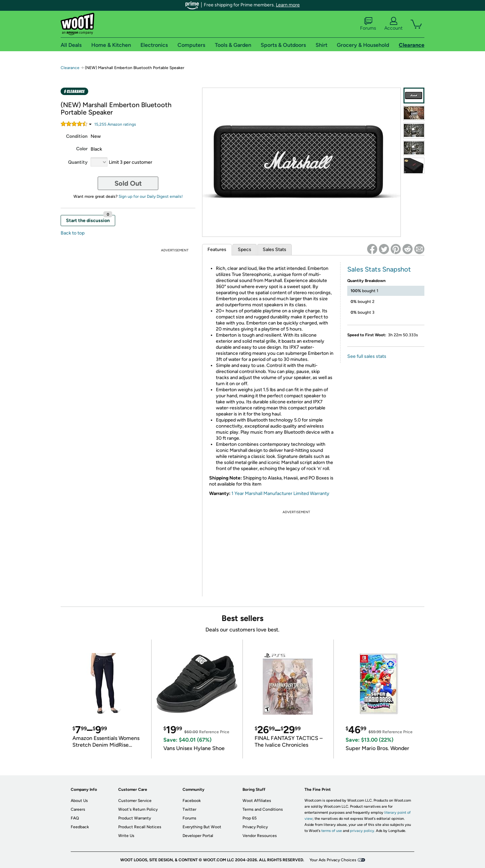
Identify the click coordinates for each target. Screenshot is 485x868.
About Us (79, 801)
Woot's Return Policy (138, 809)
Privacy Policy (255, 827)
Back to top (73, 233)
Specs (245, 250)
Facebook (192, 801)
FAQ (75, 818)
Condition (77, 136)
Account (393, 24)
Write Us (126, 836)
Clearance (70, 68)
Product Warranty (135, 818)
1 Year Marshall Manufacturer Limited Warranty (280, 493)
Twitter (189, 809)
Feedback (80, 827)
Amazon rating (115, 124)
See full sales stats (367, 356)
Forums (368, 24)
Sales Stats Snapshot (379, 269)
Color (82, 149)
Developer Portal (198, 836)
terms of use (332, 831)
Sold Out (128, 183)
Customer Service (135, 801)
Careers (78, 809)
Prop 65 (250, 818)
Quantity (78, 162)
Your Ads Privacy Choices (333, 860)
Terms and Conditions (263, 809)
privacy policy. (362, 831)
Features (217, 250)
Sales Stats (274, 250)
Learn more (288, 5)
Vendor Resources (260, 836)
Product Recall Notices (140, 827)
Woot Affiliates (257, 801)
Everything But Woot (202, 827)
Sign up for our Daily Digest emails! (151, 196)
